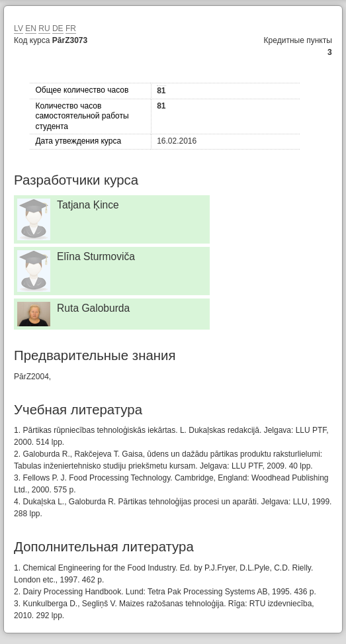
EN (31, 28)
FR (71, 28)
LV (19, 28)
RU (44, 28)
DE (58, 28)
